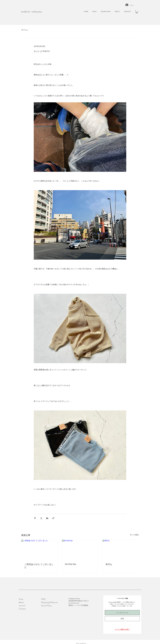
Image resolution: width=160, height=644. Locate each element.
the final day (71, 564)
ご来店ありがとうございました (39, 566)
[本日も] (121, 550)
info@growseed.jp (74, 599)
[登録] (122, 619)
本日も (109, 564)
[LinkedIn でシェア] (47, 518)
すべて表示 (134, 535)
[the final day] (80, 550)
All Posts (25, 30)
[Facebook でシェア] (35, 518)
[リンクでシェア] (53, 518)
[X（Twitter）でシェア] (41, 518)
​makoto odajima (32, 12)
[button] (137, 12)
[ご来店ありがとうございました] (39, 550)
